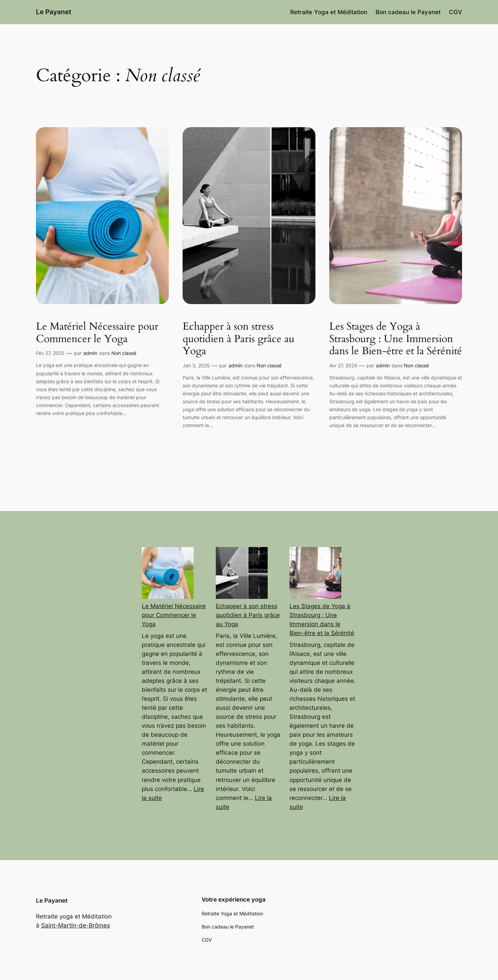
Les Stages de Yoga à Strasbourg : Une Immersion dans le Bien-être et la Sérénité (396, 339)
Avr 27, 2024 (343, 365)
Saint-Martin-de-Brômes (76, 925)
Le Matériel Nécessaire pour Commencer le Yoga (97, 333)
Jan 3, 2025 (196, 365)
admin (90, 353)
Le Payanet (54, 12)
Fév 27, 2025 (50, 353)
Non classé (124, 353)
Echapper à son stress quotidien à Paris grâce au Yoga (238, 339)
